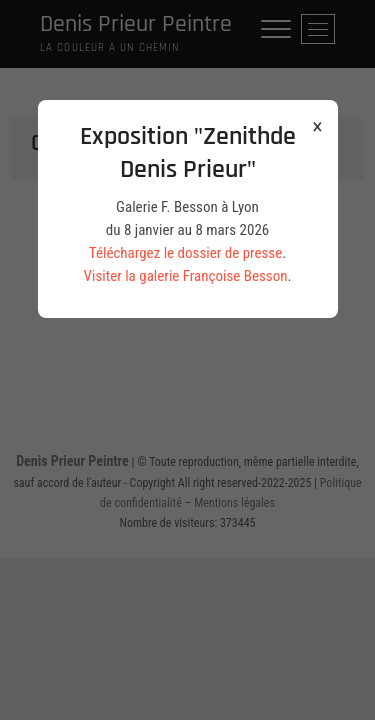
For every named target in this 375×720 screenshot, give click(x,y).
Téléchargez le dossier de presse (185, 253)
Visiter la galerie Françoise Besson (186, 276)
